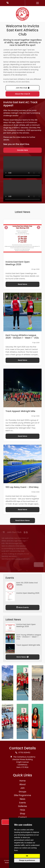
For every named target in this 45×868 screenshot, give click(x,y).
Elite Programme (22, 795)
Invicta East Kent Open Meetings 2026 (26, 625)
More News (23, 657)
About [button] (22, 784)
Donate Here (23, 150)
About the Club (22, 94)
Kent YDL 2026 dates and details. (27, 584)
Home (22, 781)
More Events (22, 607)
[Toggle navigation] (38, 3)
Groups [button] (23, 792)
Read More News (23, 520)
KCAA (19, 82)
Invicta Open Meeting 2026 (28, 593)
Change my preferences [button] (27, 860)
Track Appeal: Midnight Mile (28, 645)
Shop (22, 814)
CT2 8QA (25, 767)
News (22, 799)
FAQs (23, 810)
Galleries (22, 806)
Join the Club (22, 88)
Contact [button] (23, 817)
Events (23, 803)
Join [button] (22, 788)
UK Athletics (10, 82)
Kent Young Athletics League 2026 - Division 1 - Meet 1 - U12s (29, 637)
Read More (22, 284)
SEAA (27, 82)
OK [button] (27, 856)
